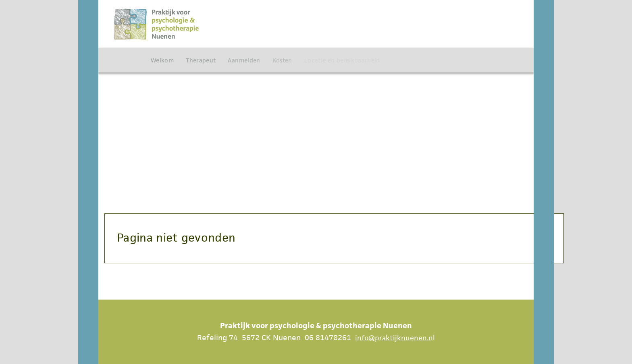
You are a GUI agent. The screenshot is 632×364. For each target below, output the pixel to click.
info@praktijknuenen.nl (395, 338)
